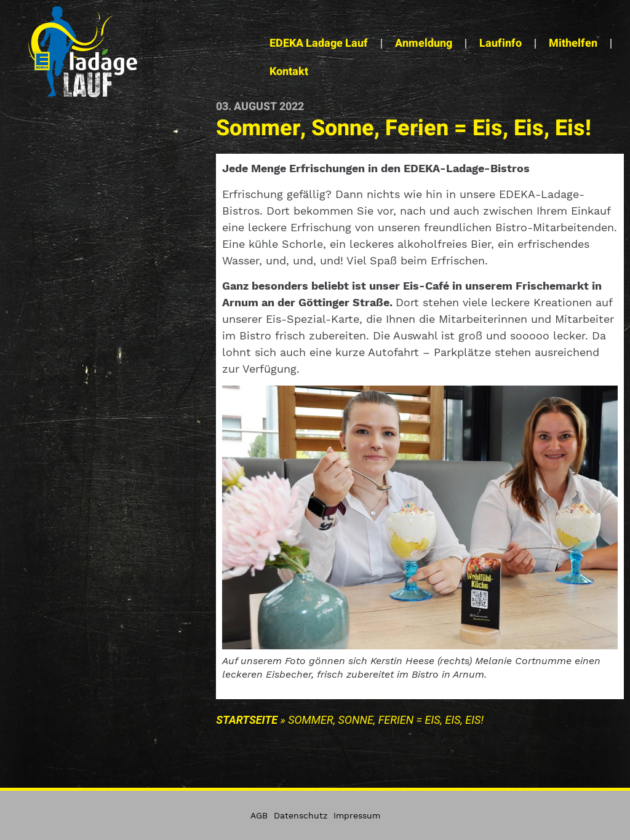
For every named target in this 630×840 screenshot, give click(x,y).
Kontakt (289, 72)
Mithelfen (573, 43)
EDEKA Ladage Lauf (319, 43)
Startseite (247, 720)
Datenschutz (301, 815)
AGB (259, 815)
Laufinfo (500, 43)
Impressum (357, 815)
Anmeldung (424, 43)
